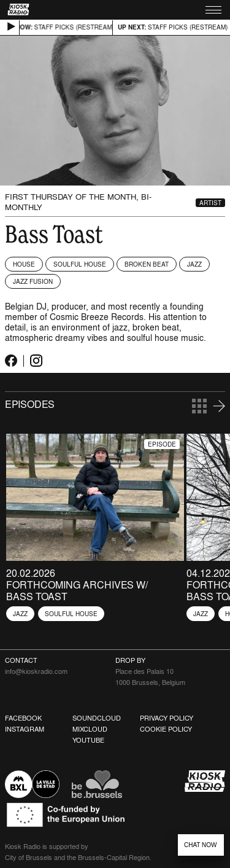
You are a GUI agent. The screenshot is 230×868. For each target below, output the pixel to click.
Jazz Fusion (33, 281)
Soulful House (80, 264)
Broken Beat (147, 264)
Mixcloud (90, 729)
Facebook (23, 718)
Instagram (25, 729)
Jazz (194, 264)
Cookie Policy (166, 729)
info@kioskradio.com (36, 671)
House (24, 264)
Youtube (88, 740)
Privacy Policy (167, 718)
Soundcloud (97, 718)
